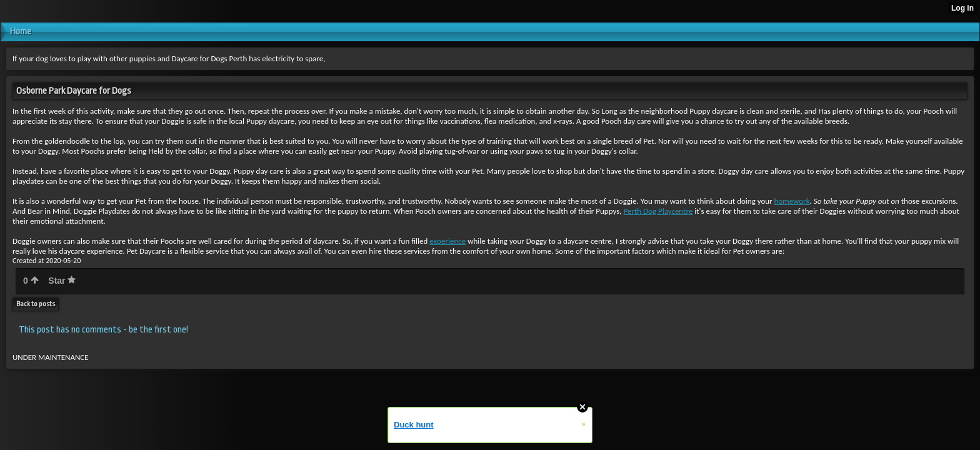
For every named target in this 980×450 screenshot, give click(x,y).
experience (447, 241)
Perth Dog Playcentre (658, 211)
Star (62, 281)
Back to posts (36, 304)
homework (792, 201)
